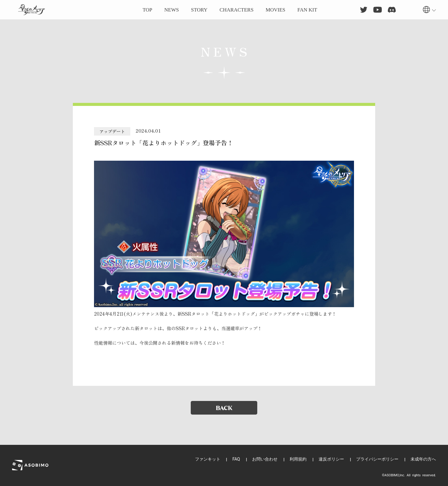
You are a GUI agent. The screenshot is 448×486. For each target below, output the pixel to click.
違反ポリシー (331, 459)
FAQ (236, 459)
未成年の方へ (423, 459)
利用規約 (298, 459)
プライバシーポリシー (377, 459)
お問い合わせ (265, 459)
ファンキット (208, 459)
